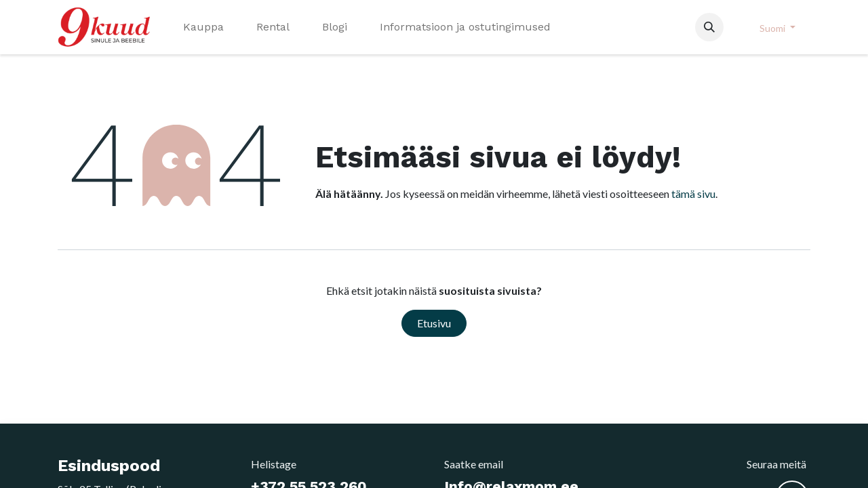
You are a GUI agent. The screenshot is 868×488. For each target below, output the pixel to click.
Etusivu (434, 323)
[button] (709, 27)
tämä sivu (693, 194)
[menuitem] (203, 27)
